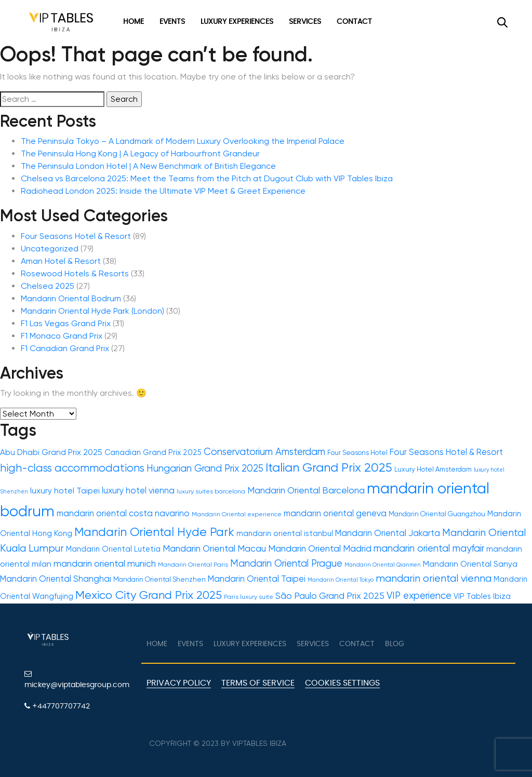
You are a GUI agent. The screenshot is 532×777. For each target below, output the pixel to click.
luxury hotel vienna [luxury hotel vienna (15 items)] (138, 491)
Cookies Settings (342, 683)
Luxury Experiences (237, 22)
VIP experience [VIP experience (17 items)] (419, 595)
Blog (395, 644)
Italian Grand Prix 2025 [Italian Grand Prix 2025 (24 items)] (329, 467)
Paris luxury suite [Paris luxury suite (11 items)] (249, 597)
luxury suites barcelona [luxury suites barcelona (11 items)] (211, 491)
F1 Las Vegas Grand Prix (66, 323)
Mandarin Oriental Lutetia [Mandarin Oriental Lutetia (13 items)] (113, 549)
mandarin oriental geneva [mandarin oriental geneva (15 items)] (335, 513)
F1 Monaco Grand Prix (62, 336)
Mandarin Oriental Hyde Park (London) (92, 311)
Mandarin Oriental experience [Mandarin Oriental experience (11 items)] (237, 514)
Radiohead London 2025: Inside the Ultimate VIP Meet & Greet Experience (163, 191)
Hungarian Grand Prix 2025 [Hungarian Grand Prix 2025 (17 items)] (205, 468)
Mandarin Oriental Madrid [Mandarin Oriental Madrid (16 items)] (320, 548)
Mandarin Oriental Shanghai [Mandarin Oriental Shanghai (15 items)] (56, 579)
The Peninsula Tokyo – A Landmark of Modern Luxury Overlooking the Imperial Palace (183, 141)
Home (134, 22)
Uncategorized (50, 249)
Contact (354, 22)
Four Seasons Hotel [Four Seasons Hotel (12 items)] (357, 453)
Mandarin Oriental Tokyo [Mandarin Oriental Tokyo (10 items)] (341, 580)
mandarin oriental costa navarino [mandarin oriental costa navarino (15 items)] (123, 513)
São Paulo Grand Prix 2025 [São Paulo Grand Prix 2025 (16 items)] (330, 596)
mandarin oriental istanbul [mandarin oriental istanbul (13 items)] (285, 534)
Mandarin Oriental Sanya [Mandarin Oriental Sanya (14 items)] (470, 564)
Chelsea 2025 (48, 286)
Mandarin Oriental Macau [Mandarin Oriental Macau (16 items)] (214, 548)
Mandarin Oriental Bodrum (71, 298)
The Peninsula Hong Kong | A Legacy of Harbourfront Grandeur (140, 153)
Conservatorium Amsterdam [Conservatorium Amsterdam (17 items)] (264, 452)
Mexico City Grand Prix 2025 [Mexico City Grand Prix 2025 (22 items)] (149, 595)
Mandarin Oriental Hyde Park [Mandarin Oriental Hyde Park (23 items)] (154, 532)
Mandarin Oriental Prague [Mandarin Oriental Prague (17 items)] (286, 563)
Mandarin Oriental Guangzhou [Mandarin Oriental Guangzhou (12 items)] (437, 514)
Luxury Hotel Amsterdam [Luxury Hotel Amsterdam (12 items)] (433, 469)
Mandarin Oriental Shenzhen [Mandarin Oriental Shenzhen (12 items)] (159, 579)
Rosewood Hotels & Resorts (75, 273)
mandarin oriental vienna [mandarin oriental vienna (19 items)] (434, 578)
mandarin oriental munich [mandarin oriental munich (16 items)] (105, 564)
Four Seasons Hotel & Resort (76, 236)
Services (305, 22)
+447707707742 (57, 706)
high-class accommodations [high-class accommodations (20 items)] (72, 468)
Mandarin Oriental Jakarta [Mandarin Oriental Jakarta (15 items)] (388, 533)
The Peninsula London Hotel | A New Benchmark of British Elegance (148, 166)
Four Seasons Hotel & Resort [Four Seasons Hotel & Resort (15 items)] (446, 452)
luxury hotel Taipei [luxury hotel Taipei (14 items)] (65, 491)
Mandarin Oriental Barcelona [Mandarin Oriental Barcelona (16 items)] (306, 490)
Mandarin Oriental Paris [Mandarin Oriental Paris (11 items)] (193, 565)
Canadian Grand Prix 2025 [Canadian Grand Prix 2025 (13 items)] (153, 453)
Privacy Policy (179, 683)
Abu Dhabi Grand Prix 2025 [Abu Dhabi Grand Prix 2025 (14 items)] (51, 452)
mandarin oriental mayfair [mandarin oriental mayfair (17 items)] (429, 548)
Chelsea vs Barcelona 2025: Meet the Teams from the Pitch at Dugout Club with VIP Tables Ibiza (207, 178)
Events (172, 22)
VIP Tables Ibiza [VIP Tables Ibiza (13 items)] (482, 597)
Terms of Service (258, 683)
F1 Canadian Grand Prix (65, 348)
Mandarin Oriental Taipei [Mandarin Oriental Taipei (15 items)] (257, 579)
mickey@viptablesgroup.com (77, 679)
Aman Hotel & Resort (61, 261)
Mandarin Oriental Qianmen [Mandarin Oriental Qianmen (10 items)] (383, 565)
